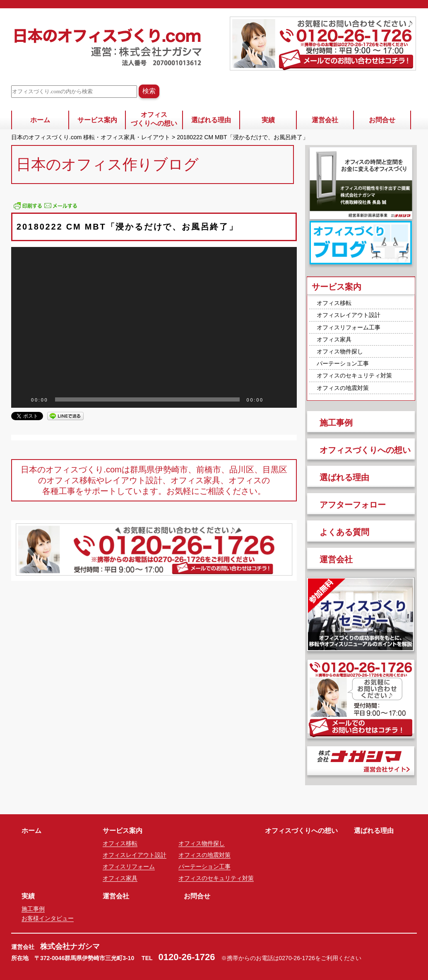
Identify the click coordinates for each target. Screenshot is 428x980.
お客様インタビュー (48, 918)
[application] (154, 327)
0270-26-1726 (297, 958)
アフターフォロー (353, 505)
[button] (154, 327)
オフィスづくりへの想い (154, 119)
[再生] (22, 399)
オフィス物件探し (340, 351)
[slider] (148, 399)
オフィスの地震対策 (343, 388)
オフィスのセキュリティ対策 (354, 375)
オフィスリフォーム (129, 866)
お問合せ (382, 120)
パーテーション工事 (343, 363)
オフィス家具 (334, 339)
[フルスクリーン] (286, 399)
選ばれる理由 (211, 120)
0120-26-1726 (187, 957)
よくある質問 (344, 532)
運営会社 (325, 120)
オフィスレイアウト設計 (349, 315)
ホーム (40, 120)
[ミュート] (273, 399)
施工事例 (336, 423)
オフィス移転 (334, 303)
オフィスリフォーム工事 (349, 327)
